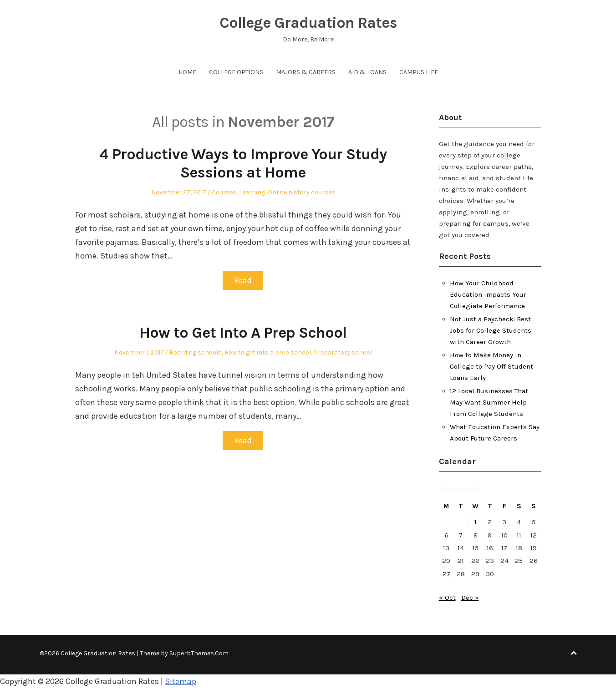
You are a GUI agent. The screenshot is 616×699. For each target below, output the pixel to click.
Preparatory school (343, 352)
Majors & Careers (306, 72)
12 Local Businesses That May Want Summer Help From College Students (489, 402)
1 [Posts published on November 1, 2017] (476, 522)
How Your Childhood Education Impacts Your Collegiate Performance (488, 294)
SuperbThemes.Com (199, 653)
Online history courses (301, 192)
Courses (224, 192)
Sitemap (181, 681)
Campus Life (419, 72)
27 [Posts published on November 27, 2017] (446, 574)
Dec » (470, 598)
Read (243, 280)
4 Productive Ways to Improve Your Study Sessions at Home (243, 164)
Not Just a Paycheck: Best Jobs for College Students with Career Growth (491, 330)
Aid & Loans (367, 72)
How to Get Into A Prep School (243, 333)
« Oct (447, 598)
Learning (252, 192)
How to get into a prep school (268, 352)
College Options (236, 72)
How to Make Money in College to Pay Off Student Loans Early (491, 366)
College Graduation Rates (308, 23)
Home (187, 72)
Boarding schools (196, 352)
